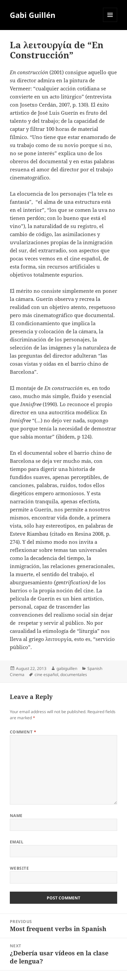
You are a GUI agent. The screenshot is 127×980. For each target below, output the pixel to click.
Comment (23, 732)
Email (17, 842)
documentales (74, 675)
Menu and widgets (110, 22)
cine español (46, 675)
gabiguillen (67, 668)
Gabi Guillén (33, 15)
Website (19, 868)
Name (16, 816)
